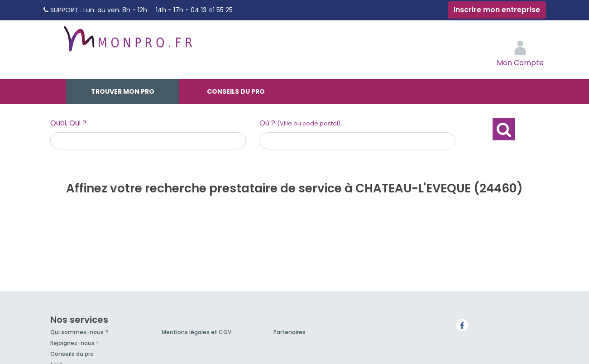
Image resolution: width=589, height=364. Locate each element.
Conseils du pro (236, 91)
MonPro (127, 43)
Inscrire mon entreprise (497, 10)
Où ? (300, 123)
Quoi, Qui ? (68, 123)
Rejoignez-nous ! (74, 343)
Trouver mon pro (123, 91)
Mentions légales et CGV (196, 332)
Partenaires (290, 332)
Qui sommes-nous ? (79, 332)
